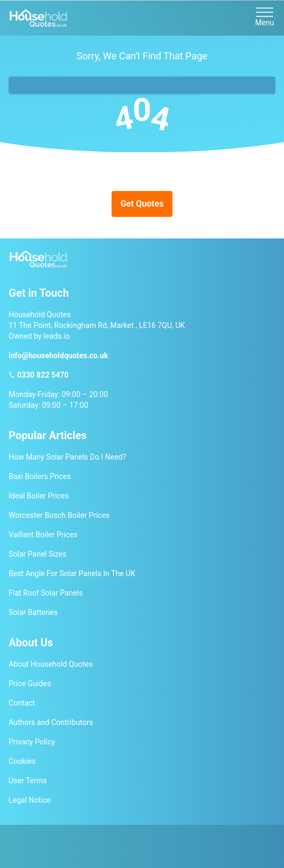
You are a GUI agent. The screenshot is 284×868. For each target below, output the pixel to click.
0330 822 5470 (43, 375)
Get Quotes (142, 204)
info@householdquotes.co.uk (58, 356)
